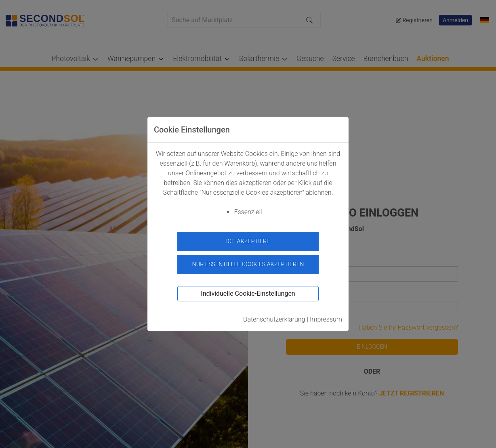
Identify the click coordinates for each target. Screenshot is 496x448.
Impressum (326, 317)
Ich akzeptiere (248, 241)
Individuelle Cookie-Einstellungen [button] (248, 291)
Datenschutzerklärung (274, 317)
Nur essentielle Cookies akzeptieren (248, 263)
